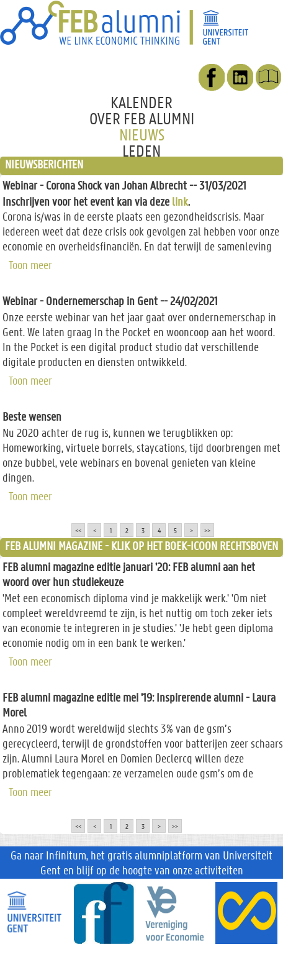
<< (78, 530)
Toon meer (30, 263)
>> (207, 530)
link (180, 201)
